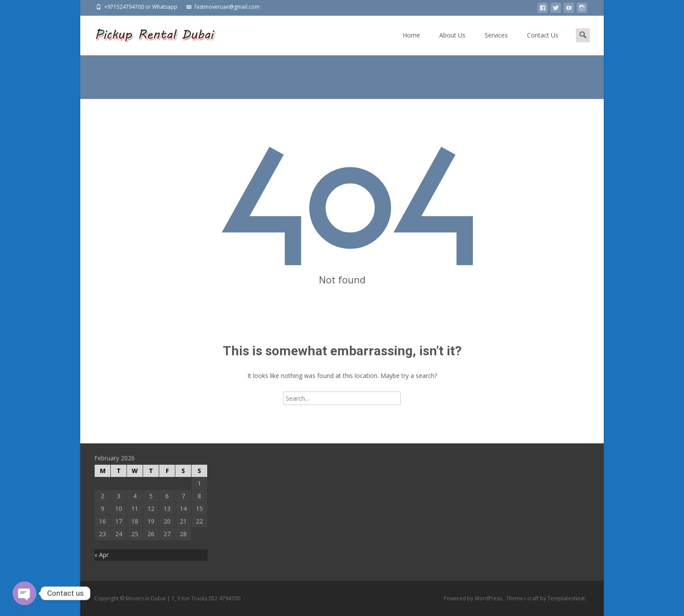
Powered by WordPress (474, 598)
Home (411, 43)
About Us (452, 43)
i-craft (532, 598)
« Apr (101, 555)
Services (496, 43)
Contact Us (543, 43)
